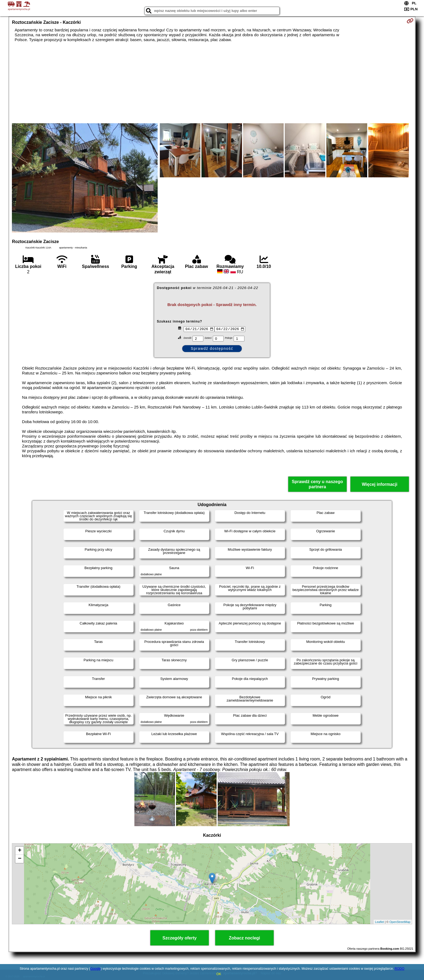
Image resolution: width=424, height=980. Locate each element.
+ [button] (20, 851)
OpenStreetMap (400, 922)
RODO (399, 969)
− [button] (20, 859)
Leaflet (380, 922)
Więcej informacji (380, 484)
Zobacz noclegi (244, 938)
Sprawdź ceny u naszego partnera (317, 484)
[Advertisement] (212, 83)
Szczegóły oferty (180, 938)
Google (95, 969)
